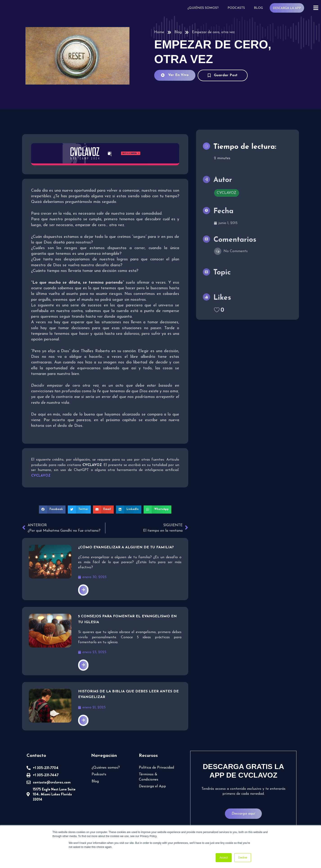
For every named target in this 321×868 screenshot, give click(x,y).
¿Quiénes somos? (203, 8)
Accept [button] (224, 858)
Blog (258, 8)
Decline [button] (243, 858)
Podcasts (236, 8)
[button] (52, 510)
